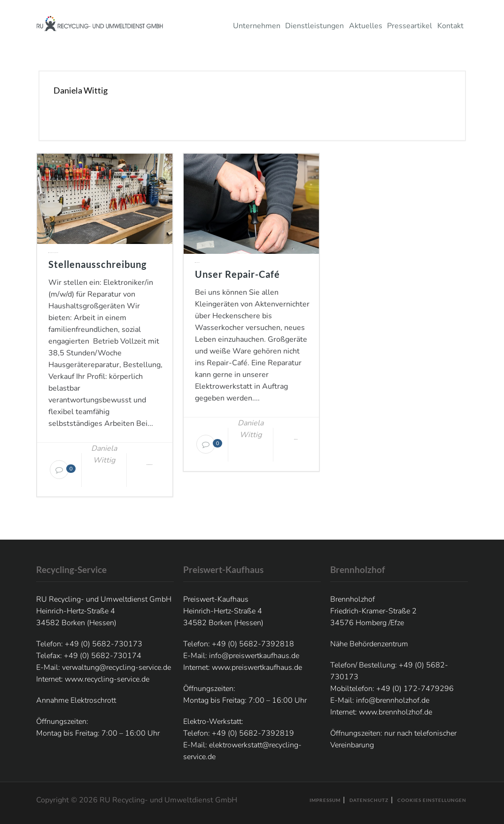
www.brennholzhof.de (395, 712)
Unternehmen (258, 26)
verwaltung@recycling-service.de (116, 667)
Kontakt (452, 26)
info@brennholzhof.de (393, 700)
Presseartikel (411, 26)
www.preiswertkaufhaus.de (257, 667)
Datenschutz (369, 800)
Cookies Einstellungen (432, 800)
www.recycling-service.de (107, 679)
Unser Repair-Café (237, 274)
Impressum (325, 800)
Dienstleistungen (316, 26)
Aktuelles (367, 26)
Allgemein (53, 253)
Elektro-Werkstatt (56, 253)
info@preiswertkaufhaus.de (254, 656)
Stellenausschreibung (97, 264)
